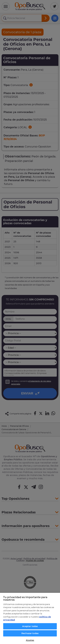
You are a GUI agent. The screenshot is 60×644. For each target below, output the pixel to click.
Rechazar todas (30, 633)
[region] (30, 618)
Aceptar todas (30, 626)
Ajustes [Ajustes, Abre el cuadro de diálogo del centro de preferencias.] (30, 640)
